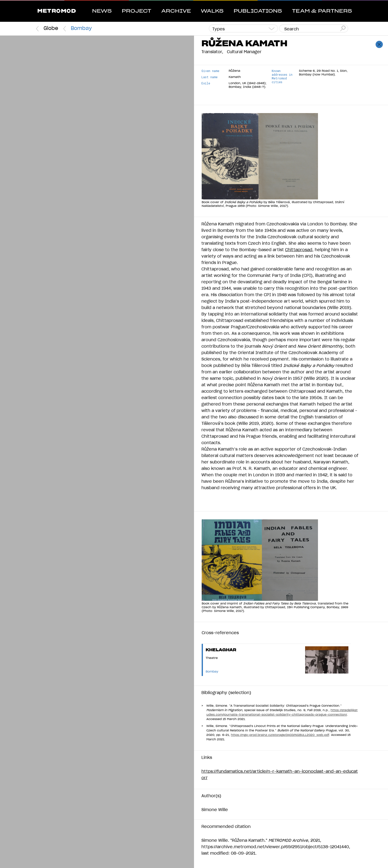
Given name (210, 71)
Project (136, 11)
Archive (176, 11)
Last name (209, 77)
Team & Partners (322, 11)
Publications (258, 11)
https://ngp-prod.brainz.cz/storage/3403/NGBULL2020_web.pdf (280, 735)
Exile (206, 83)
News (102, 11)
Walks (212, 11)
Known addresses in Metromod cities (282, 76)
